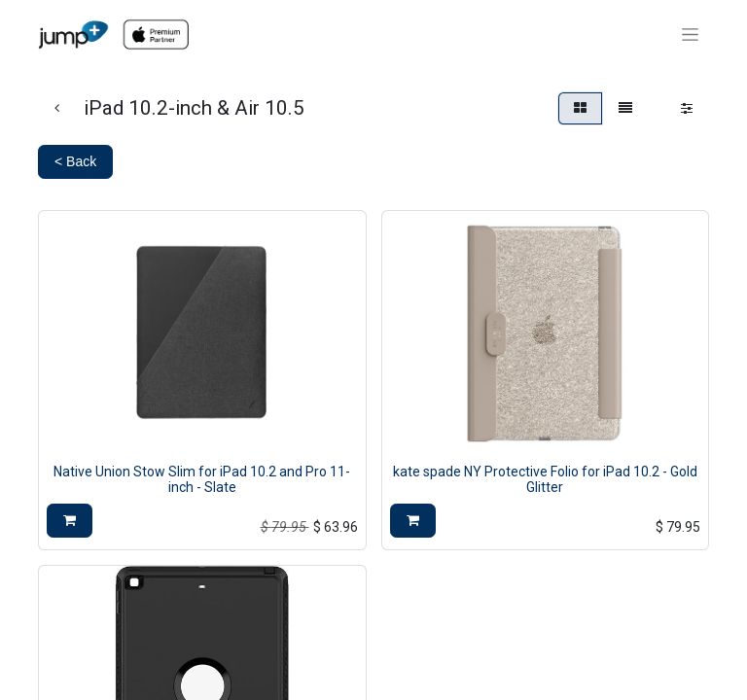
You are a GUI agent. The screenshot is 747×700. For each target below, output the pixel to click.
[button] (70, 521)
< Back (75, 161)
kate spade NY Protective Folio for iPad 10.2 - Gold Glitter (545, 480)
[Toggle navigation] (690, 35)
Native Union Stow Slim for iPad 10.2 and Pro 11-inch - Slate (202, 480)
